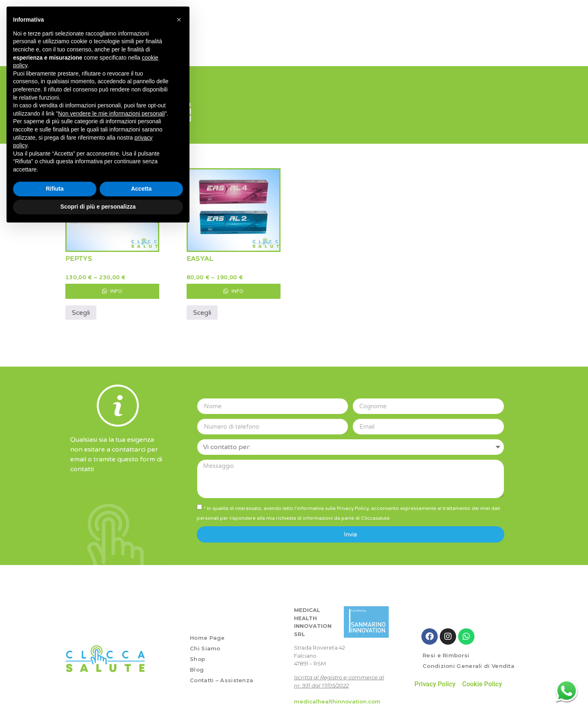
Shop (197, 656)
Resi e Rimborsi (446, 652)
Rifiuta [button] (55, 189)
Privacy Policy (435, 681)
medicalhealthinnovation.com (337, 698)
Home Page (207, 634)
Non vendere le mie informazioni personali (111, 113)
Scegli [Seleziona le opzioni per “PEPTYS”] (81, 309)
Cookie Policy (482, 681)
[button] (179, 20)
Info (112, 288)
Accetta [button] (141, 189)
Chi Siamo (205, 645)
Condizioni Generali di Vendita (469, 663)
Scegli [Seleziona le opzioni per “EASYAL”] (202, 309)
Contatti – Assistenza (222, 677)
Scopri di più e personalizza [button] (98, 207)
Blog (197, 666)
